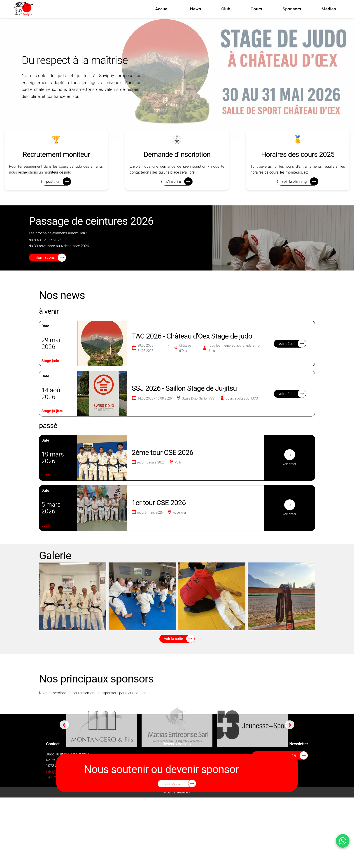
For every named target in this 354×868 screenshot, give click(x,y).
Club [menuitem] (226, 9)
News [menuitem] (196, 9)
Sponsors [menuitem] (292, 9)
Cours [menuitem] (256, 9)
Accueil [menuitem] (162, 9)
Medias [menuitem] (329, 9)
